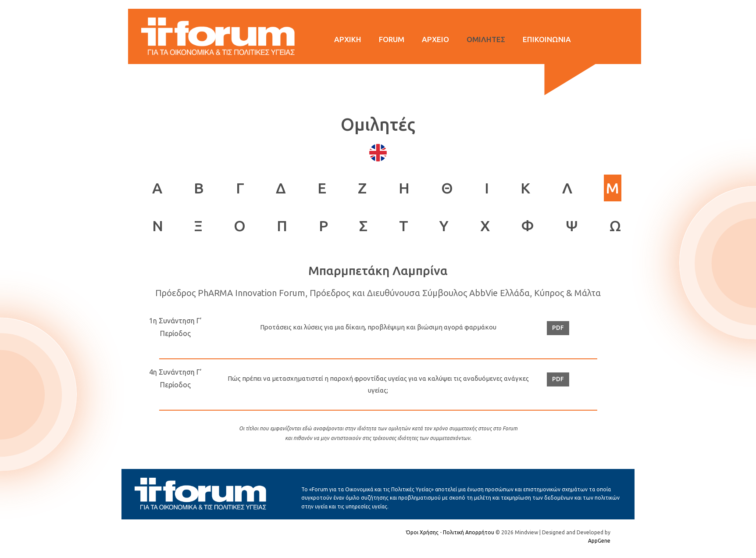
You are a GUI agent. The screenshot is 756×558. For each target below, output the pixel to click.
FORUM (392, 39)
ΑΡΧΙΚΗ (348, 39)
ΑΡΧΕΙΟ (435, 39)
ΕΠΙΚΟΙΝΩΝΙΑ (547, 39)
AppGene (599, 541)
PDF (558, 328)
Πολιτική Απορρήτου (469, 532)
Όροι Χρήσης (422, 532)
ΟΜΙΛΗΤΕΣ (486, 39)
